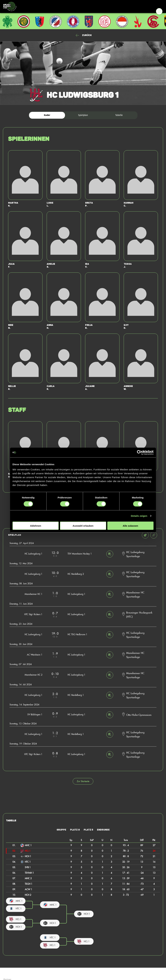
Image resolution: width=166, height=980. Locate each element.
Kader (47, 115)
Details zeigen (139, 516)
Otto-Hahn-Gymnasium (139, 715)
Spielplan (83, 115)
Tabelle (119, 115)
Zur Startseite (83, 781)
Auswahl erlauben (83, 526)
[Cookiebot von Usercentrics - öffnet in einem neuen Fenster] (139, 453)
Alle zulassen (130, 526)
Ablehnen (36, 526)
